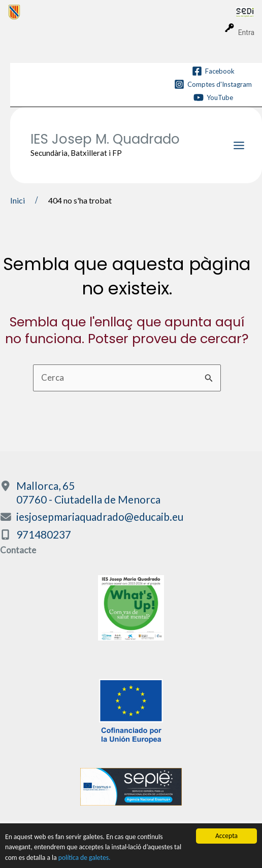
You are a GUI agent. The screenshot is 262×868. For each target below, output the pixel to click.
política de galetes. (85, 858)
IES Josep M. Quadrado (105, 139)
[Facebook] (213, 71)
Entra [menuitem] (246, 32)
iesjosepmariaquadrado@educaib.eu (100, 516)
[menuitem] (122, 12)
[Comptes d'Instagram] (213, 84)
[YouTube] (213, 97)
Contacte (18, 550)
